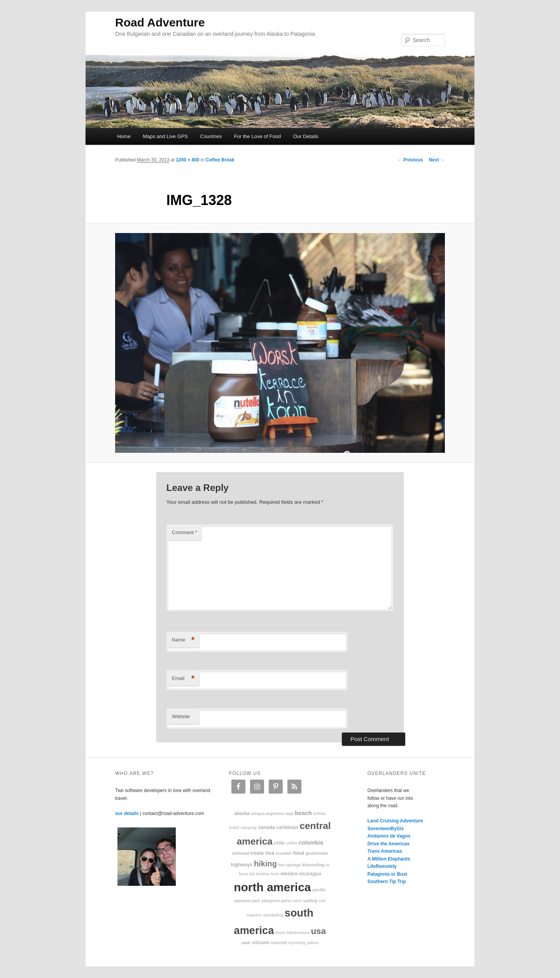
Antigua (258, 814)
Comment (185, 532)
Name (183, 640)
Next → (437, 160)
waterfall (279, 943)
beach (303, 813)
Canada (266, 827)
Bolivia (319, 814)
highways (241, 865)
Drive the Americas (388, 844)
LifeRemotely (382, 866)
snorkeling (273, 915)
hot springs (290, 865)
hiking (265, 864)
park (256, 901)
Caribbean (287, 827)
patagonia (270, 901)
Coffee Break (220, 160)
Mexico (289, 874)
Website (181, 716)
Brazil (234, 828)
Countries (211, 136)
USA (318, 931)
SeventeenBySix (386, 829)
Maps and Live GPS (165, 136)
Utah (246, 943)
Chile (279, 843)
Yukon (312, 943)
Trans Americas (385, 851)
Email (183, 679)
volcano (261, 943)
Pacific (319, 890)
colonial (240, 853)
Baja (290, 814)
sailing (310, 900)
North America (272, 887)
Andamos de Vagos (389, 836)
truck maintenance (292, 933)
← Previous (410, 160)
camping (249, 828)
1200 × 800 (187, 160)
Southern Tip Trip (387, 882)
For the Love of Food (258, 136)
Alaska (242, 813)
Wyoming (297, 943)
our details (127, 813)
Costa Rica (262, 853)
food (299, 853)
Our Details (306, 136)
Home (124, 136)
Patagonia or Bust (388, 874)
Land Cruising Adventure (395, 821)
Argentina (275, 814)
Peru (286, 900)
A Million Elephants (389, 859)
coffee (291, 843)
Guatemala (317, 853)
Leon (275, 874)
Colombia (311, 843)
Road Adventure (160, 22)
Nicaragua (310, 874)
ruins (297, 901)
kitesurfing (313, 865)
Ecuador (284, 853)
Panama (242, 901)
